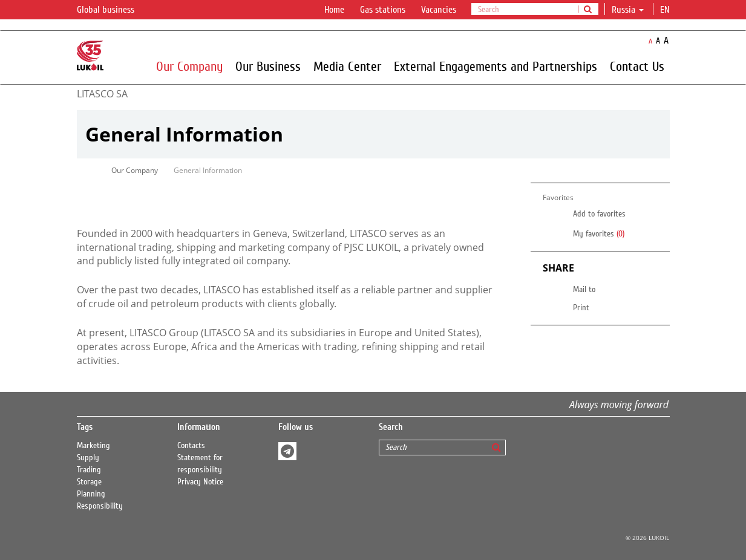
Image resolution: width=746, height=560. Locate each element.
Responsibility (100, 506)
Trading (89, 470)
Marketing (93, 446)
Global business (113, 10)
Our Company (189, 66)
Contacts (191, 446)
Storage (89, 482)
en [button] (666, 10)
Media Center (347, 66)
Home (334, 10)
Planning (91, 494)
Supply (88, 458)
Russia (628, 10)
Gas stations (383, 10)
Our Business (268, 66)
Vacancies (439, 10)
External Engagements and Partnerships (496, 66)
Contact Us (637, 66)
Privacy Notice (200, 482)
